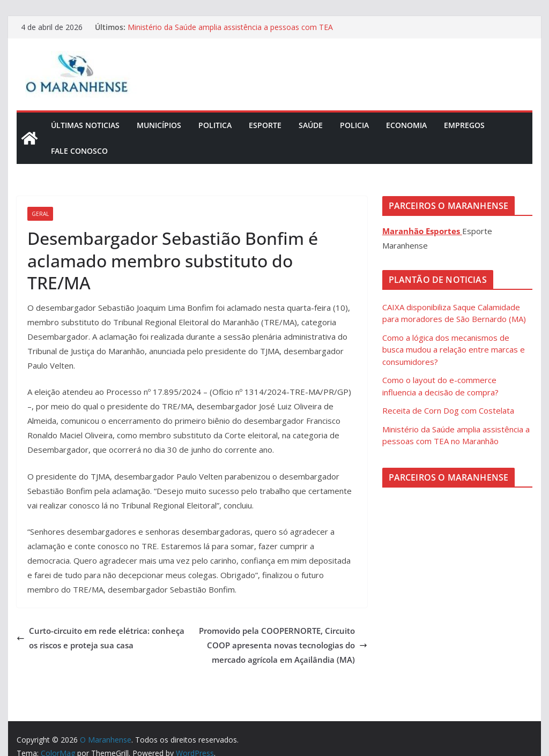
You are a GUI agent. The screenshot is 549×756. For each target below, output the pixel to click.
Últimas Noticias (85, 125)
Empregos (464, 125)
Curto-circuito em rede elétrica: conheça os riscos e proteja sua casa (101, 638)
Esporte (265, 125)
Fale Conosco (79, 151)
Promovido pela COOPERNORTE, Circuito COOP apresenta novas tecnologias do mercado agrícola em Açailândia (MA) (283, 645)
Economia (406, 125)
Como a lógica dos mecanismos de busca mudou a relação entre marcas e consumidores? (454, 350)
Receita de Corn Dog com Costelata (448, 410)
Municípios (159, 125)
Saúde (311, 125)
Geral (40, 214)
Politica (215, 125)
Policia (354, 125)
